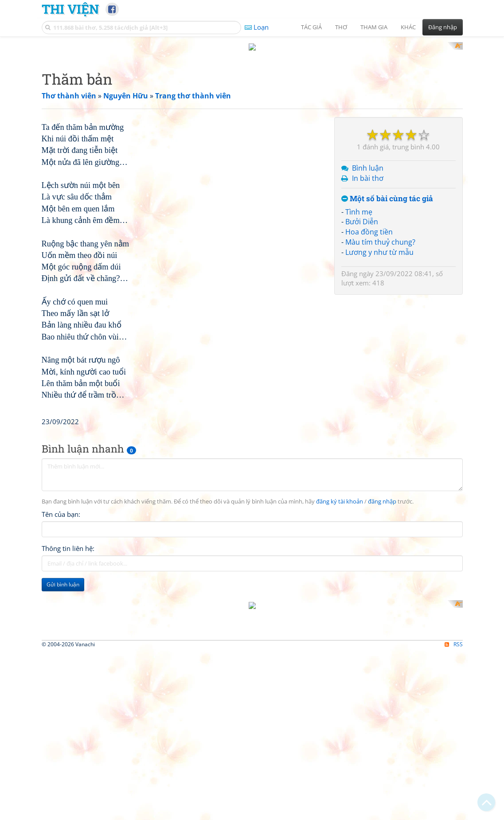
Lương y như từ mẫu (379, 368)
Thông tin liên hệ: (68, 788)
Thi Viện (70, 9)
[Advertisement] (252, 104)
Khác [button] (408, 27)
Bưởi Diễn (362, 338)
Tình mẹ (359, 328)
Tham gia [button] (374, 27)
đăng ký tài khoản (340, 741)
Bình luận (368, 284)
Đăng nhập (443, 27)
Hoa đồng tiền (369, 348)
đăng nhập (382, 741)
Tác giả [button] (311, 27)
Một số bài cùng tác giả (387, 314)
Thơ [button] (341, 27)
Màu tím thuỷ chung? (380, 358)
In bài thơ (368, 294)
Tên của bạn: (61, 754)
